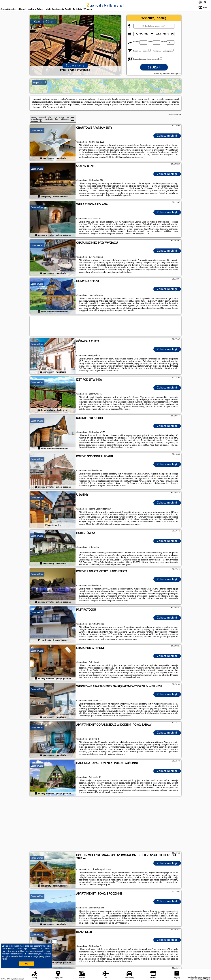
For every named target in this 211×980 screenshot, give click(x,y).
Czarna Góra (37, 130)
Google (47, 946)
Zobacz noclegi (167, 136)
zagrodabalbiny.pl (105, 5)
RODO (5, 959)
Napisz (208, 979)
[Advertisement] (105, 824)
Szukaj (154, 67)
